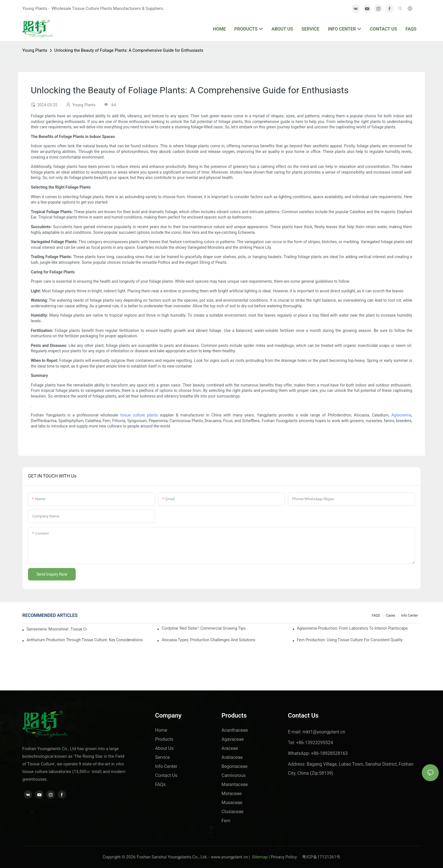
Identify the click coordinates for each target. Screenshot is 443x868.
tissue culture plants (139, 415)
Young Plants (35, 50)
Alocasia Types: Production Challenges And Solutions (208, 640)
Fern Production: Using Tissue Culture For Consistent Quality (350, 640)
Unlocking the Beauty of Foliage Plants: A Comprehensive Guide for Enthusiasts (129, 50)
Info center (410, 616)
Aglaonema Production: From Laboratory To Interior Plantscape (352, 628)
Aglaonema (401, 415)
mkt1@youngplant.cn (324, 732)
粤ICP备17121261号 (321, 857)
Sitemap (259, 857)
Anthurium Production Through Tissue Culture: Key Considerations (85, 640)
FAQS (376, 616)
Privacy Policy (286, 857)
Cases (391, 616)
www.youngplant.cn (229, 857)
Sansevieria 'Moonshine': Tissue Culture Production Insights (57, 629)
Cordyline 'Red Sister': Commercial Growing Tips (204, 628)
